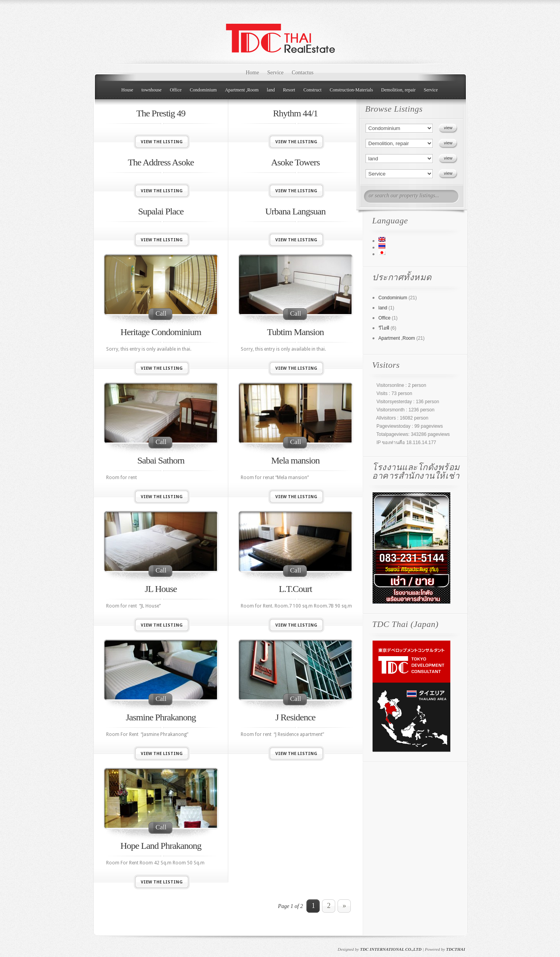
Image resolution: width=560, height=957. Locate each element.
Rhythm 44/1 (295, 113)
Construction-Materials (351, 90)
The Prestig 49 (161, 113)
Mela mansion (295, 460)
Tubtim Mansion (296, 332)
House (127, 90)
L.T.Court (295, 589)
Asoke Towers (295, 162)
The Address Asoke (161, 162)
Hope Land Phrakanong (161, 846)
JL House (161, 589)
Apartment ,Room (242, 90)
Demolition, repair (398, 90)
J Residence (295, 717)
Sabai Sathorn (161, 460)
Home (252, 73)
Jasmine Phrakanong (161, 717)
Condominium (203, 90)
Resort (289, 90)
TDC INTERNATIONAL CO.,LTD (391, 949)
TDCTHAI (456, 949)
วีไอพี (384, 328)
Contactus (303, 73)
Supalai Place (161, 211)
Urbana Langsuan (295, 211)
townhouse (152, 90)
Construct (312, 90)
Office (176, 90)
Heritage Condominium (161, 332)
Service (275, 73)
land (271, 90)
